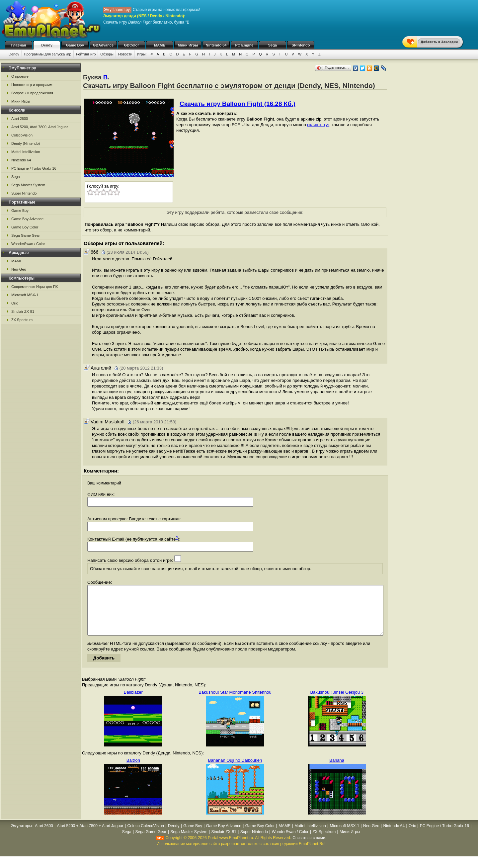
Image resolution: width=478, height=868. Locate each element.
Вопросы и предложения (32, 93)
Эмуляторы (21, 836)
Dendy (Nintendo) (26, 143)
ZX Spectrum (22, 320)
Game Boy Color (25, 227)
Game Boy (75, 45)
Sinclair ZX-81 (23, 311)
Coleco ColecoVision (146, 836)
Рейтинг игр (86, 54)
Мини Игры (188, 45)
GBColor (131, 45)
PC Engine (244, 45)
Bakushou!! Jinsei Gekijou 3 (337, 702)
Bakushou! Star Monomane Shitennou (235, 702)
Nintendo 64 (216, 45)
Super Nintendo (24, 193)
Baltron (133, 770)
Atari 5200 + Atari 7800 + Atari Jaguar (90, 836)
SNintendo (301, 45)
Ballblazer (133, 702)
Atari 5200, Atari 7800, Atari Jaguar (40, 127)
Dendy (47, 45)
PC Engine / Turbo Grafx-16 (34, 168)
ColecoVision (22, 135)
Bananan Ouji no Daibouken (235, 770)
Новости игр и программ (32, 85)
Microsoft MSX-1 (25, 295)
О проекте (20, 76)
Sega (273, 45)
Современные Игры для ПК (35, 287)
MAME (160, 45)
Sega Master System (28, 185)
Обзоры (107, 54)
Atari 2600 (20, 119)
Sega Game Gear (26, 235)
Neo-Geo (19, 269)
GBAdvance (103, 45)
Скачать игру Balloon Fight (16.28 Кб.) (238, 104)
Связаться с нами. (309, 848)
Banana (337, 770)
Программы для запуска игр (48, 54)
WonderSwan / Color (28, 244)
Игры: (142, 54)
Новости (125, 54)
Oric (15, 303)
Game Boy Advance (27, 219)
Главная (19, 45)
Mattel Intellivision (26, 152)
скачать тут (318, 125)
